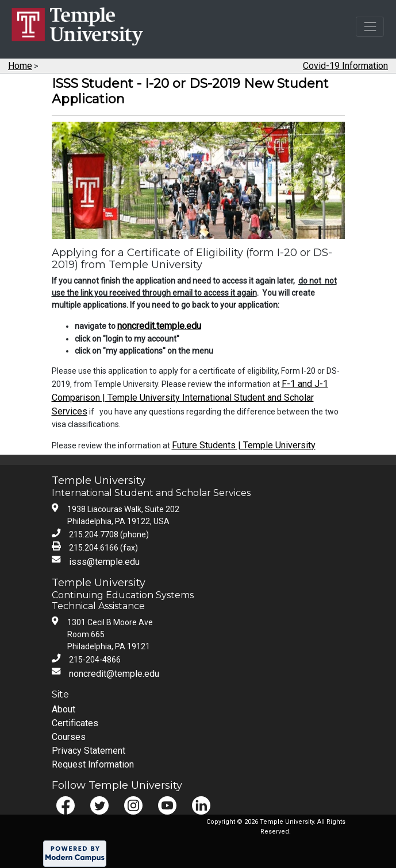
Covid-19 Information (345, 66)
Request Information (93, 764)
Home (20, 66)
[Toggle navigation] (370, 27)
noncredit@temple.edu (114, 674)
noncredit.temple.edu (159, 326)
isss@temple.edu (104, 562)
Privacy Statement (89, 751)
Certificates (75, 723)
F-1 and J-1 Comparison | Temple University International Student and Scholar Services (190, 398)
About (64, 709)
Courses (69, 737)
